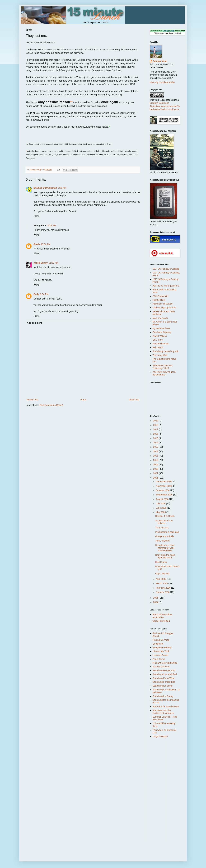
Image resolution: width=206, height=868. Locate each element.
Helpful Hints (159, 300)
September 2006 (164, 495)
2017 (156, 429)
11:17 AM (53, 263)
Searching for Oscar (163, 686)
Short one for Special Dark (166, 706)
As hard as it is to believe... (164, 522)
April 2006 (161, 579)
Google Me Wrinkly (162, 647)
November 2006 (164, 486)
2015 (156, 438)
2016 (156, 434)
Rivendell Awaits (161, 344)
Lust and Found (160, 655)
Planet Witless (160, 336)
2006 (156, 478)
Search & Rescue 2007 (164, 670)
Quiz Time (158, 340)
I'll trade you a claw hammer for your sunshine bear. (165, 548)
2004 (156, 602)
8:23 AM (52, 226)
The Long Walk (160, 355)
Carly (36, 294)
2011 (156, 456)
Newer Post (32, 400)
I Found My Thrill (161, 651)
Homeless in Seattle (163, 304)
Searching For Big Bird (164, 682)
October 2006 (163, 490)
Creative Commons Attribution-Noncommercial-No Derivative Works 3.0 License (165, 106)
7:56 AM (62, 188)
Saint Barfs (158, 347)
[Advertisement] (163, 792)
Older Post (134, 400)
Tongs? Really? (160, 736)
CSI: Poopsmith (160, 296)
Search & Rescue (161, 667)
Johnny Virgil (160, 61)
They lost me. (162, 528)
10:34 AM (45, 244)
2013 (156, 447)
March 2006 (162, 583)
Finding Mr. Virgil (161, 640)
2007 (156, 473)
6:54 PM (44, 294)
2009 (156, 465)
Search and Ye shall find (165, 674)
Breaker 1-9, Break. (165, 516)
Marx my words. (161, 318)
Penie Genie (159, 659)
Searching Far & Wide (164, 678)
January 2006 (163, 592)
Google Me (158, 644)
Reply (36, 216)
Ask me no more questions (166, 286)
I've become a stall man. (167, 532)
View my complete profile (162, 82)
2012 (156, 451)
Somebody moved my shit (166, 351)
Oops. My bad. (163, 573)
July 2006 (161, 503)
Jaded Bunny (41, 263)
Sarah (37, 244)
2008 (156, 469)
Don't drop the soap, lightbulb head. (165, 556)
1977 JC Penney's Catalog (166, 269)
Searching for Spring (163, 696)
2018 (156, 425)
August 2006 (162, 499)
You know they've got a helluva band (164, 373)
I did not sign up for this (164, 308)
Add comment (34, 323)
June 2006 (161, 508)
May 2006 (161, 512)
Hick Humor (161, 562)
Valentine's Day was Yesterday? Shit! (163, 367)
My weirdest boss (161, 328)
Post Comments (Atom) (51, 405)
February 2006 (163, 588)
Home (83, 400)
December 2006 (164, 481)
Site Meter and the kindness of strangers (163, 712)
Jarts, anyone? (163, 541)
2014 (156, 443)
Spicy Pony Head (161, 621)
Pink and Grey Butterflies (165, 663)
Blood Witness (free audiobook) (162, 616)
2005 (156, 598)
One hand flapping (162, 332)
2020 (156, 421)
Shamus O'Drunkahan (45, 188)
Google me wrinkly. (165, 536)
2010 (156, 460)
